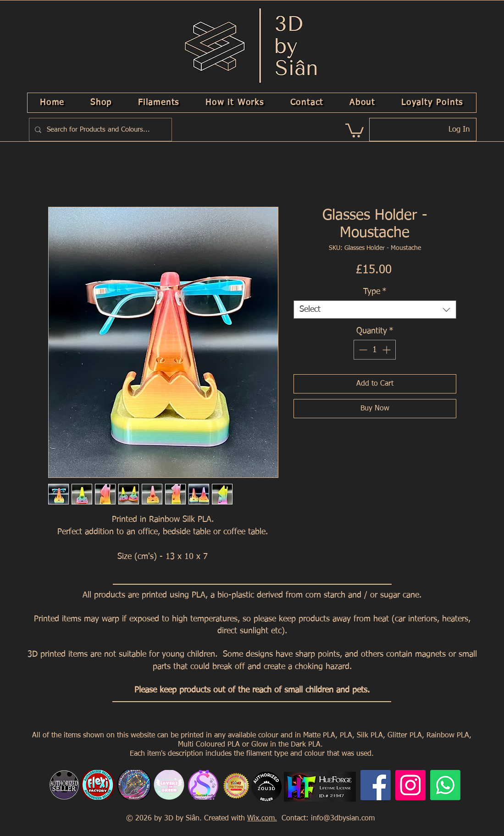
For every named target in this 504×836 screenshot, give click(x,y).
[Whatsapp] (445, 785)
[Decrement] (362, 350)
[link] (354, 130)
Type (375, 292)
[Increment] (387, 350)
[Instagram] (410, 785)
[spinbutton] (375, 350)
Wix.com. (262, 819)
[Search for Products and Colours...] (100, 130)
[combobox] (375, 310)
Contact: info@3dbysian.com (327, 819)
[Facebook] (376, 785)
